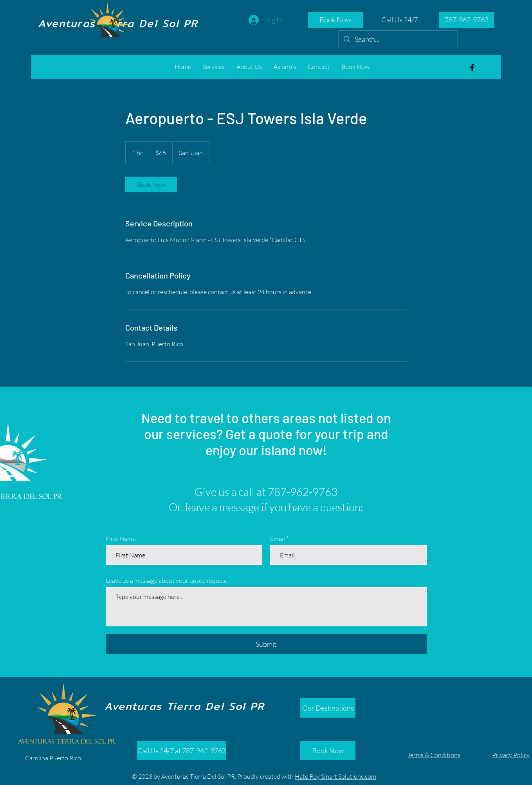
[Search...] (398, 39)
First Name (121, 539)
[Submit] (266, 644)
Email (278, 539)
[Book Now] (335, 20)
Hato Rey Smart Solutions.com (335, 776)
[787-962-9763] (466, 20)
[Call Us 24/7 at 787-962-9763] (182, 751)
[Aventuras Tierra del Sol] (472, 68)
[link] (151, 184)
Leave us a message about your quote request (167, 581)
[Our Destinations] (328, 708)
